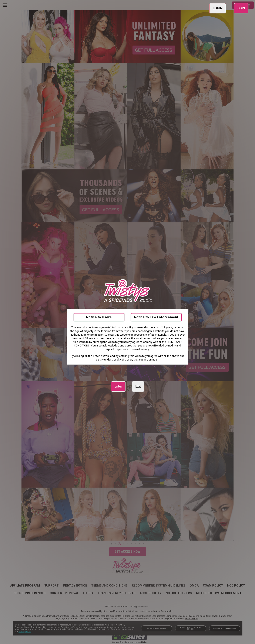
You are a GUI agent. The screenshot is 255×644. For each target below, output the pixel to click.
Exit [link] (138, 386)
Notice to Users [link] (99, 317)
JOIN (241, 8)
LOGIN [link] (218, 8)
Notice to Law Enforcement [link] (156, 317)
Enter (118, 386)
